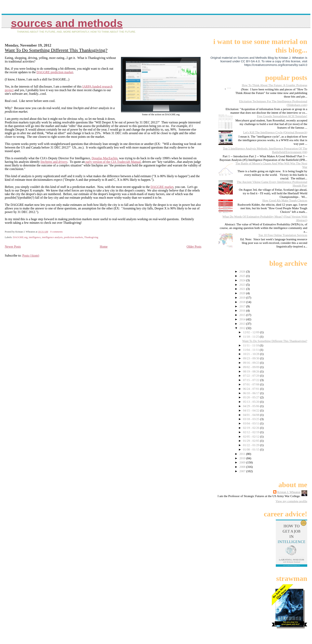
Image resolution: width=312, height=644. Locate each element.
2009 (243, 462)
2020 (243, 293)
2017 (243, 306)
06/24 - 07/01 (252, 389)
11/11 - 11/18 (251, 345)
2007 (243, 471)
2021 (243, 289)
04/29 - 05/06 (252, 406)
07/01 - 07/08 (252, 384)
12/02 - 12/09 (252, 332)
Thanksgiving (91, 237)
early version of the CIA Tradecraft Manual (113, 162)
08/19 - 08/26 (252, 371)
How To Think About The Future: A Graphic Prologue (274, 85)
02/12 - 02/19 (252, 432)
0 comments (57, 232)
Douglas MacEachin (104, 158)
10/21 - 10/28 (252, 354)
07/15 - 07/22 (252, 380)
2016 (243, 310)
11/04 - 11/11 (251, 350)
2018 (243, 302)
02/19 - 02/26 (252, 428)
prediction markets (73, 237)
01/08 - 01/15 (252, 449)
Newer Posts (13, 247)
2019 (243, 298)
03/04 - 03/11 (251, 423)
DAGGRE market (162, 187)
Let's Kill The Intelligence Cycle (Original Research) (275, 132)
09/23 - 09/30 (252, 358)
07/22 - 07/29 (252, 376)
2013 (243, 324)
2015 (243, 315)
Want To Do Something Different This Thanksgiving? (56, 50)
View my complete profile (291, 501)
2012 (243, 328)
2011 (243, 454)
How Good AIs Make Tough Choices (285, 200)
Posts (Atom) (31, 256)
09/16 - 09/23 (252, 363)
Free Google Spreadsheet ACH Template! (282, 116)
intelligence (35, 237)
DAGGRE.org (20, 237)
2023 (243, 285)
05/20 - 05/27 (252, 397)
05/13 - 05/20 (252, 402)
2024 (243, 280)
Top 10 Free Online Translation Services (283, 235)
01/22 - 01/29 (252, 445)
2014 (243, 319)
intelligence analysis (52, 237)
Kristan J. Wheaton (289, 492)
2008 (243, 467)
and (54, 162)
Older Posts (194, 247)
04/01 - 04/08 (252, 415)
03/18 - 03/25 (252, 419)
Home (104, 247)
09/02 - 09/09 (252, 367)
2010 (243, 458)
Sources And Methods (67, 23)
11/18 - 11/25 (251, 337)
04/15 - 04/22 (252, 410)
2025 (243, 276)
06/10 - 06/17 (252, 393)
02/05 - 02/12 (252, 436)
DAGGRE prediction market (55, 72)
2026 (243, 271)
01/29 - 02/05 (252, 441)
